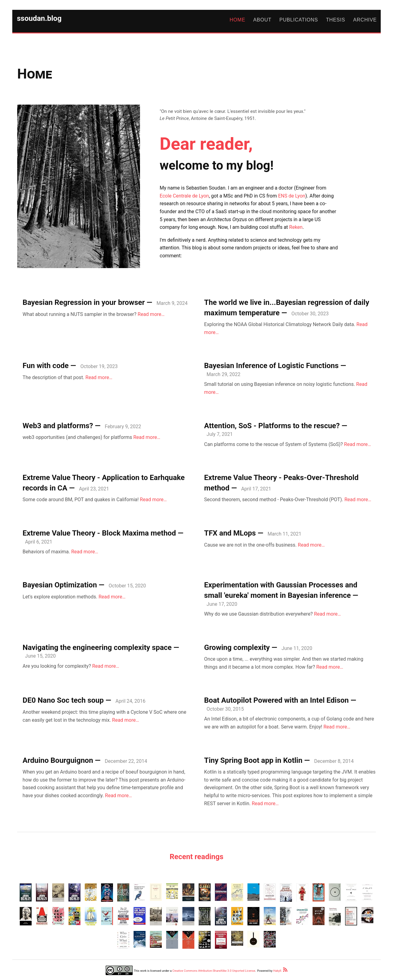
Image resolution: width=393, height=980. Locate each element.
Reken (296, 227)
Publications (299, 20)
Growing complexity (237, 648)
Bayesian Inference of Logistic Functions (271, 366)
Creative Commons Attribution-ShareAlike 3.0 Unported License (214, 970)
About (262, 20)
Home (237, 20)
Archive (365, 20)
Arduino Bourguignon (58, 760)
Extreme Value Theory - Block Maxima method (99, 533)
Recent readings (196, 857)
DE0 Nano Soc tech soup (63, 700)
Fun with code (46, 366)
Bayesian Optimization (60, 585)
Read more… (151, 314)
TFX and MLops (230, 533)
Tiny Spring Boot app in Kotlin (253, 760)
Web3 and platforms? (58, 426)
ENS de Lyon (292, 196)
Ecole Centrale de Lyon (184, 196)
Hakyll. (278, 970)
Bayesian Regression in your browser (84, 302)
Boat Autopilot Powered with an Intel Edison (276, 700)
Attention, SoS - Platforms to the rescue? (272, 426)
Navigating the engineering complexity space (97, 648)
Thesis (336, 20)
